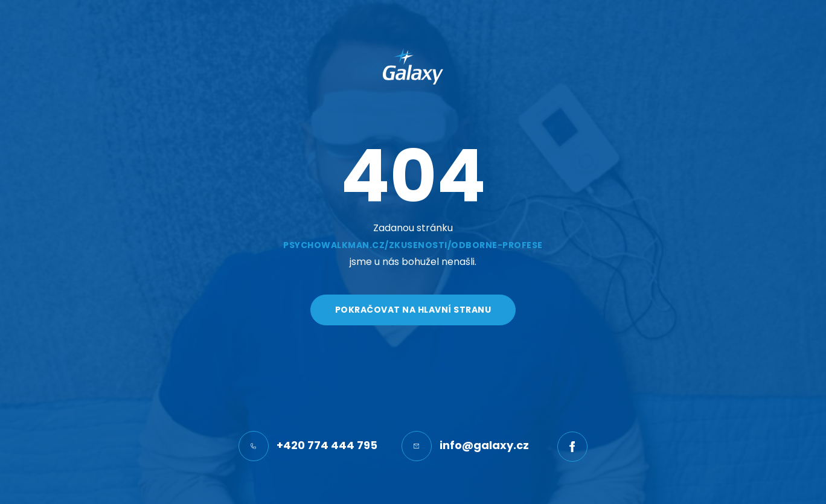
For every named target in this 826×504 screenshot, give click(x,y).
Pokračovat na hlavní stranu (413, 310)
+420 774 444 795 (308, 446)
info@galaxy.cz (465, 446)
